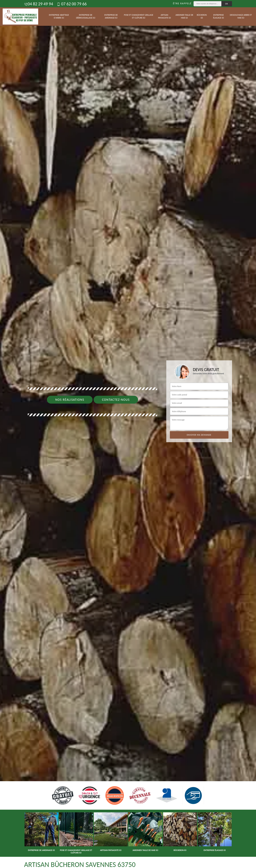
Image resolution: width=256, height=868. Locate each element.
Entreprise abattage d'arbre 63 (59, 16)
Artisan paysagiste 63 (165, 16)
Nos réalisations (70, 400)
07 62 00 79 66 (72, 4)
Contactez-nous (116, 400)
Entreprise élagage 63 (219, 16)
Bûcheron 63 (202, 16)
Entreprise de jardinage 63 (111, 16)
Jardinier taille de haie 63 (184, 16)
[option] (128, 434)
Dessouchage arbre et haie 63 (241, 16)
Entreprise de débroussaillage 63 (86, 16)
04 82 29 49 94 (39, 4)
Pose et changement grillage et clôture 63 (139, 16)
